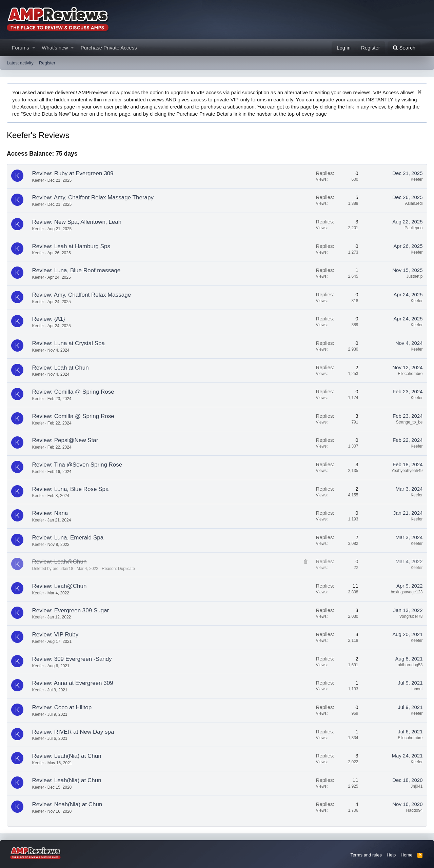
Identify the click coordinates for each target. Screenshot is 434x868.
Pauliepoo (413, 228)
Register (47, 63)
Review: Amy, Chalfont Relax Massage (82, 295)
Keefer (38, 180)
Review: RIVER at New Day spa (73, 732)
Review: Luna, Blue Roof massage (76, 270)
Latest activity (20, 63)
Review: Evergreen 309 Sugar (71, 610)
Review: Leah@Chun (60, 562)
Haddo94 (415, 810)
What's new (55, 48)
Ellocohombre (410, 374)
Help (391, 855)
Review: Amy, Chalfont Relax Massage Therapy (93, 198)
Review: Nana (50, 513)
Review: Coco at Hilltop (62, 707)
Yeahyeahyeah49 (407, 471)
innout (417, 689)
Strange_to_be (409, 422)
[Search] (404, 48)
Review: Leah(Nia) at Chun (67, 756)
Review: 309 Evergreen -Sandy (72, 659)
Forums (21, 48)
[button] (34, 48)
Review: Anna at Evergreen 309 (73, 683)
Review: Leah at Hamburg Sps (71, 246)
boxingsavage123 (407, 592)
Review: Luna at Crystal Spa (69, 343)
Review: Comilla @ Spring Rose (73, 392)
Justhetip (414, 276)
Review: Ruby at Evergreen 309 (73, 173)
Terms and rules (366, 855)
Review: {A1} (49, 319)
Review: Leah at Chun (61, 368)
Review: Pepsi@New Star (65, 440)
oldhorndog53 (410, 665)
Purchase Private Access (109, 48)
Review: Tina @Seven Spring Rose (77, 465)
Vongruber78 (411, 616)
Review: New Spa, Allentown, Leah (77, 222)
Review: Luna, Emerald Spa (68, 538)
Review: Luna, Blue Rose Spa (71, 489)
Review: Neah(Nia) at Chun (67, 804)
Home (407, 855)
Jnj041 (417, 786)
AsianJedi (414, 203)
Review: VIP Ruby (55, 635)
